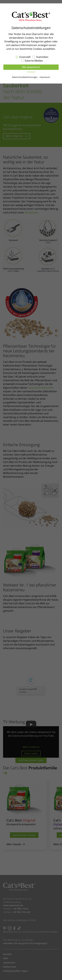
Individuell (31, 72)
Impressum (45, 77)
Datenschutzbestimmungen (25, 77)
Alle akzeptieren (31, 67)
